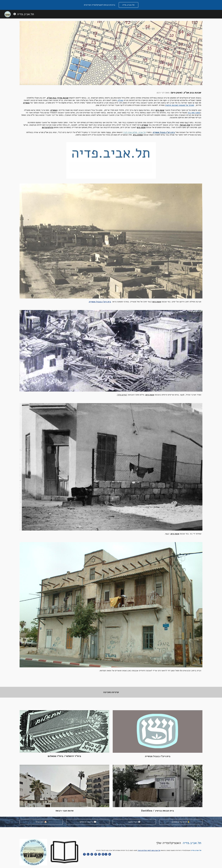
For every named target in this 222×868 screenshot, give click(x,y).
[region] (111, 5)
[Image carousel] (111, 160)
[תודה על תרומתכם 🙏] (181, 822)
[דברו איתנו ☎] (134, 822)
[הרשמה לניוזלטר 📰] (88, 822)
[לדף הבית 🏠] (41, 822)
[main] (111, 114)
